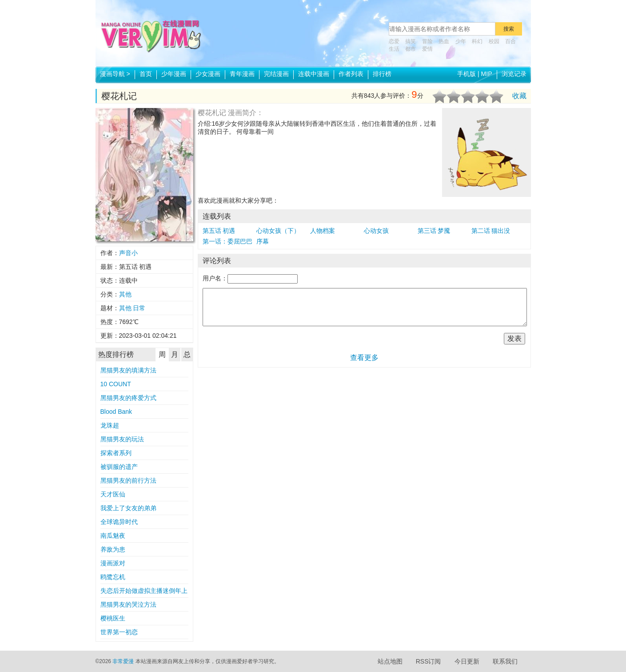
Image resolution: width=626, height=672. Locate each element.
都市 (411, 49)
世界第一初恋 (119, 632)
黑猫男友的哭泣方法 (128, 604)
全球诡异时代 (119, 522)
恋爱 (394, 41)
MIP (487, 74)
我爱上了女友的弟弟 (128, 508)
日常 (139, 308)
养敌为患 (113, 549)
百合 (510, 41)
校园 (494, 41)
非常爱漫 (123, 661)
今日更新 (467, 661)
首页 (146, 74)
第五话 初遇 (219, 231)
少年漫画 (174, 74)
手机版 (467, 74)
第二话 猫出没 (491, 231)
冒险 (427, 41)
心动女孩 (376, 231)
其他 (125, 294)
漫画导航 (115, 74)
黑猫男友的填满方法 (128, 370)
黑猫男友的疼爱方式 (128, 398)
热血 (444, 41)
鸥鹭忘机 (113, 577)
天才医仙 (113, 494)
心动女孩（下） (278, 231)
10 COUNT (116, 384)
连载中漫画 (314, 74)
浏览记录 (514, 74)
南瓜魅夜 (113, 536)
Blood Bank (116, 412)
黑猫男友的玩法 (122, 439)
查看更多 (364, 358)
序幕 (263, 241)
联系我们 (505, 661)
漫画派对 (113, 563)
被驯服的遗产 (119, 467)
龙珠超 (110, 425)
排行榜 (382, 74)
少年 (461, 41)
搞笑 (411, 41)
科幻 (477, 41)
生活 (394, 49)
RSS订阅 (429, 661)
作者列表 (351, 74)
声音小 (128, 253)
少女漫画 (208, 74)
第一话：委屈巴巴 (227, 241)
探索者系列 (116, 453)
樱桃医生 (113, 618)
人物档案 (323, 231)
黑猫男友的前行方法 (128, 480)
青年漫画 (242, 74)
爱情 (427, 49)
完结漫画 (276, 74)
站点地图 (390, 661)
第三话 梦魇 (434, 231)
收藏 (519, 96)
